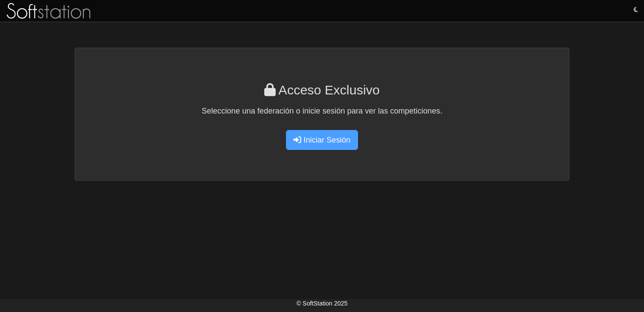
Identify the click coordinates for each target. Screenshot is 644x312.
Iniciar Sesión (322, 140)
